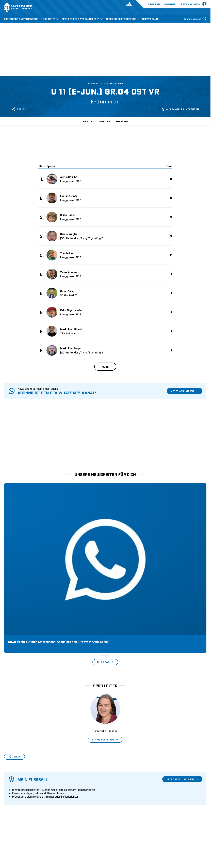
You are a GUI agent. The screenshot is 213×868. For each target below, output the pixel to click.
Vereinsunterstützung (16, 800)
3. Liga (111, 795)
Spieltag (88, 121)
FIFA (33, 843)
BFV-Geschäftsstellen (68, 800)
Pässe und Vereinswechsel (71, 785)
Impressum (200, 843)
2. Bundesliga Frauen (119, 811)
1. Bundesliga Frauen (119, 806)
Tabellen (105, 121)
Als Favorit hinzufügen (180, 109)
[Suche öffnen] (195, 19)
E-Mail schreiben (105, 640)
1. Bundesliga (115, 785)
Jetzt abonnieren (185, 391)
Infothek (170, 4)
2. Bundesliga (115, 790)
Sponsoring (11, 795)
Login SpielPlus (65, 811)
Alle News (105, 562)
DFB (15, 843)
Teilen (19, 109)
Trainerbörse (63, 806)
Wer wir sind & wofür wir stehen (22, 785)
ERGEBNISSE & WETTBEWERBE (21, 19)
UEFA (24, 843)
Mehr (105, 367)
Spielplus (154, 4)
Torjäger (122, 121)
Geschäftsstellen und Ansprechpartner (26, 790)
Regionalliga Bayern (119, 800)
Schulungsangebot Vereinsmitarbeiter (77, 795)
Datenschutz (183, 843)
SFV (6, 843)
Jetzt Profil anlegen (182, 679)
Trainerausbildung (66, 790)
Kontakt (9, 811)
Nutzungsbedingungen (161, 843)
